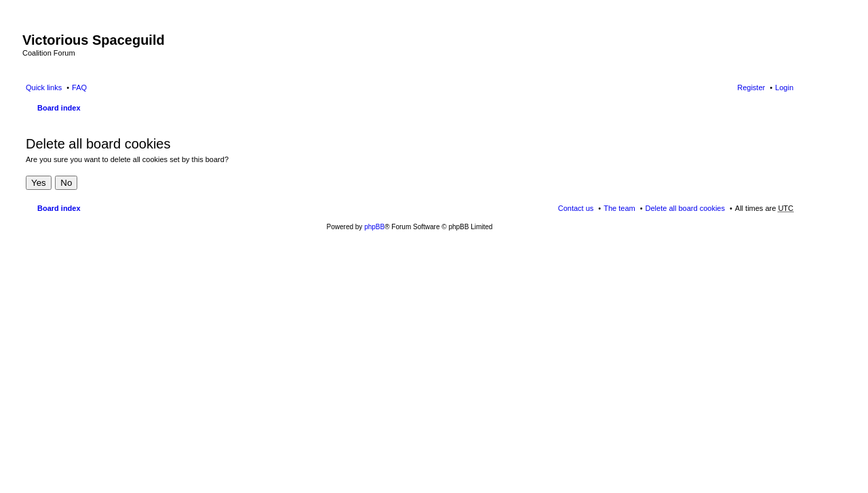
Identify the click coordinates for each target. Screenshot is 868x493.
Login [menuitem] (784, 87)
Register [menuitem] (751, 87)
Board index (59, 108)
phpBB (374, 227)
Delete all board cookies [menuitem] (685, 208)
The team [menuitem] (619, 208)
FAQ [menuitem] (79, 87)
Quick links (44, 87)
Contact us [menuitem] (576, 208)
